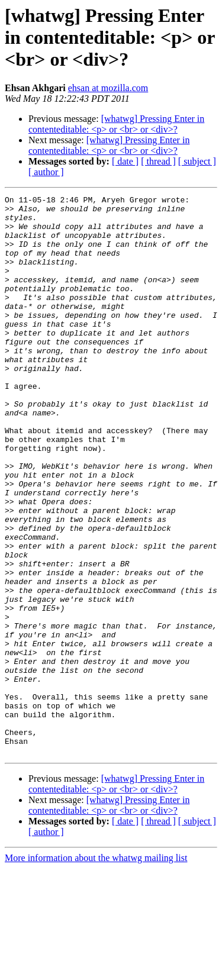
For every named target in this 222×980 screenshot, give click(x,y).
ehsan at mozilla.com (108, 88)
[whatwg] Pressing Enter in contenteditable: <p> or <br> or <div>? (116, 124)
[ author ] (46, 172)
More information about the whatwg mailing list (96, 970)
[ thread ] (158, 161)
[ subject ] (197, 161)
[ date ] (125, 161)
